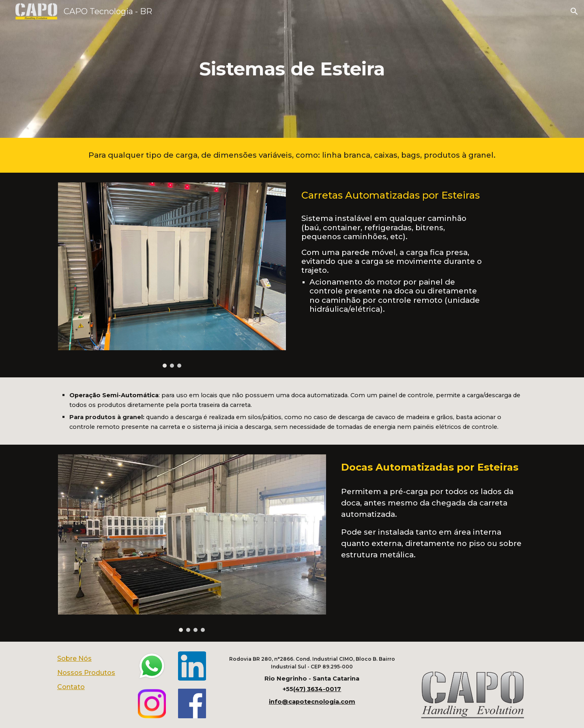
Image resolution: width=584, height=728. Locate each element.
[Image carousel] (172, 275)
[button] (574, 11)
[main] (292, 69)
